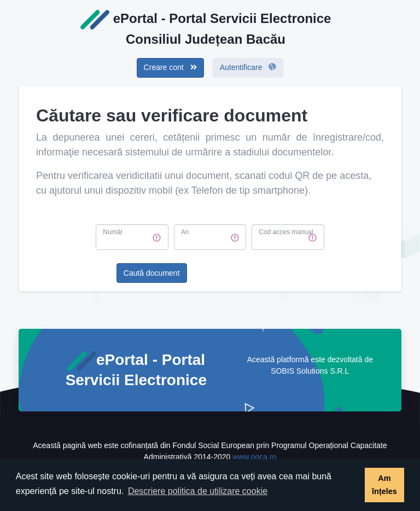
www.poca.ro (254, 457)
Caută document (152, 273)
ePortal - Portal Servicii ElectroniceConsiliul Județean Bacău (206, 28)
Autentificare (248, 67)
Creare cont (170, 67)
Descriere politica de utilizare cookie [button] (198, 491)
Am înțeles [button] (384, 485)
